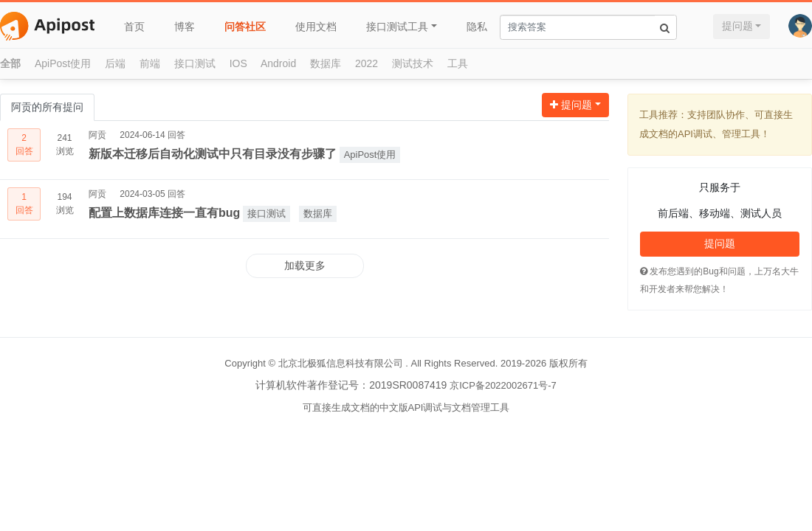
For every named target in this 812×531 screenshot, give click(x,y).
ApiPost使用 (63, 63)
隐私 (477, 27)
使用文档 (316, 27)
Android (278, 63)
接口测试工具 (397, 27)
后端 (115, 63)
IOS (238, 63)
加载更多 (305, 265)
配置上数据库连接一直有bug (164, 213)
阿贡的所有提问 (47, 107)
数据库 (326, 63)
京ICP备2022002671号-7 (503, 385)
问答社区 (245, 27)
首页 (134, 27)
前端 (150, 63)
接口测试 (195, 63)
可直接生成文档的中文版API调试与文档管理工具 (406, 407)
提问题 (737, 26)
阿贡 (97, 135)
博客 (185, 27)
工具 (458, 63)
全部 (10, 63)
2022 (367, 63)
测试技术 (413, 63)
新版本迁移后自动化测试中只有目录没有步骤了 (213, 154)
